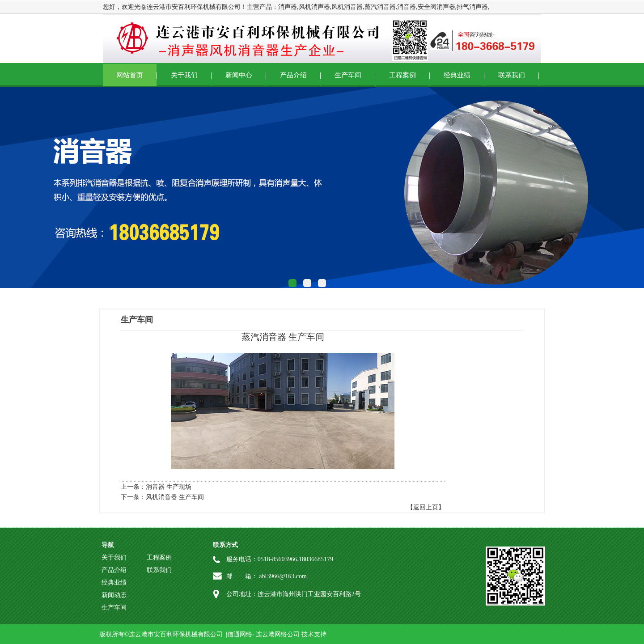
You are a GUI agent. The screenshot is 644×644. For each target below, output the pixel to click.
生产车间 (348, 75)
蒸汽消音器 (380, 7)
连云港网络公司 (278, 634)
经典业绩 (457, 75)
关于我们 (184, 75)
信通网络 (240, 634)
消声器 (288, 7)
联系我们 (512, 75)
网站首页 (130, 75)
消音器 (407, 7)
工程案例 (402, 75)
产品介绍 (293, 75)
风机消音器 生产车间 (175, 497)
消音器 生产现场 (169, 487)
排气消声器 (472, 7)
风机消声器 (314, 7)
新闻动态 (114, 595)
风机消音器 (347, 7)
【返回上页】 (426, 507)
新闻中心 (239, 75)
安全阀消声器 (436, 7)
